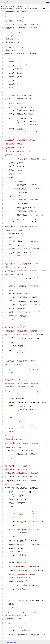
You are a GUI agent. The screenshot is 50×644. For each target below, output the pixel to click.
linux (14, 6)
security (32, 8)
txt (45, 642)
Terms (15, 642)
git (22, 6)
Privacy (11, 642)
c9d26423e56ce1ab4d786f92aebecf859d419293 (14, 8)
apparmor (38, 8)
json (48, 642)
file (28, 11)
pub (7, 6)
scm (10, 6)
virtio (29, 6)
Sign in (47, 2)
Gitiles (8, 642)
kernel (3, 6)
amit (25, 6)
